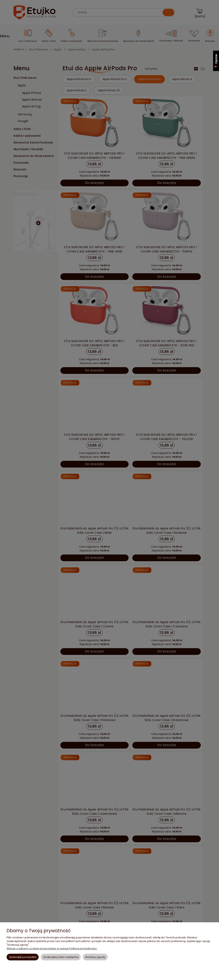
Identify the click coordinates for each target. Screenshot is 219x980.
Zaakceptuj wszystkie (23, 957)
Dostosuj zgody (95, 957)
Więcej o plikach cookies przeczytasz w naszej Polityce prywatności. (52, 948)
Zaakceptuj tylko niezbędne (61, 957)
